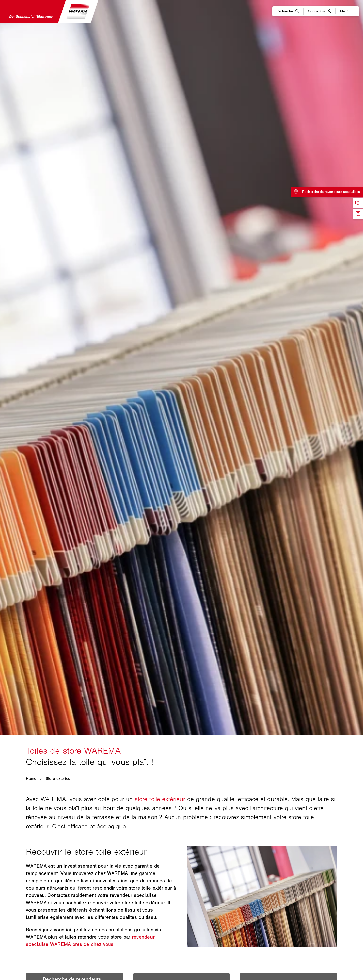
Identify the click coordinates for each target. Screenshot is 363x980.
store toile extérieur (160, 799)
